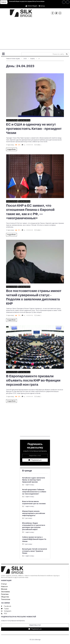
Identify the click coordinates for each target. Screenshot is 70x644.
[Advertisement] (35, 34)
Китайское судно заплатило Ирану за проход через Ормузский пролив (34, 480)
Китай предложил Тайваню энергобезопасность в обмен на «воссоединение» (34, 492)
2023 (25, 59)
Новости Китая (12, 120)
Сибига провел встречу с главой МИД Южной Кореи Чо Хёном (34, 539)
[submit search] (67, 54)
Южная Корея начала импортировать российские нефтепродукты (34, 513)
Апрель (32, 59)
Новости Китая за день (13, 59)
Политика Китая (24, 120)
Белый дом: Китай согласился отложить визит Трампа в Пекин (35, 551)
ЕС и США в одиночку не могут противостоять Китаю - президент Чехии (34, 129)
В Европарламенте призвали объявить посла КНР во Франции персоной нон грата (33, 380)
